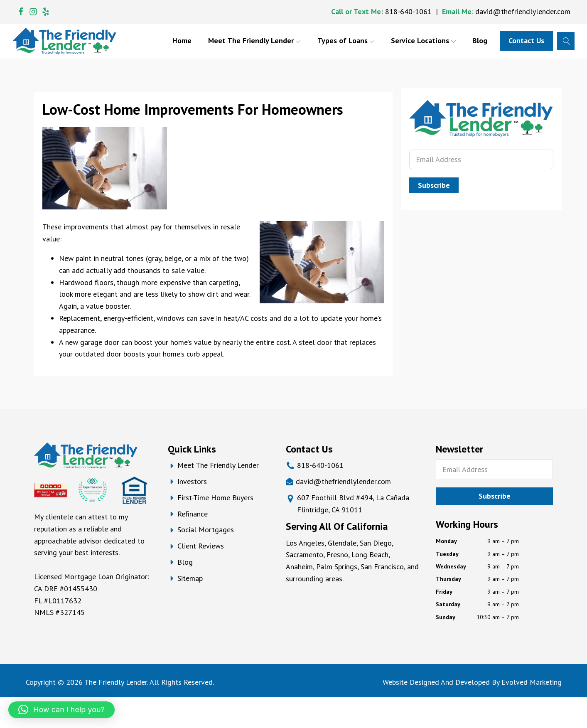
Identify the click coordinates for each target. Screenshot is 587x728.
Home (182, 41)
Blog (480, 41)
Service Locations (423, 41)
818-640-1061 (408, 11)
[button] (61, 710)
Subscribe (434, 185)
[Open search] (566, 41)
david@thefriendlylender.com (523, 11)
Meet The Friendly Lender (254, 41)
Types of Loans (346, 41)
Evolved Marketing (532, 682)
